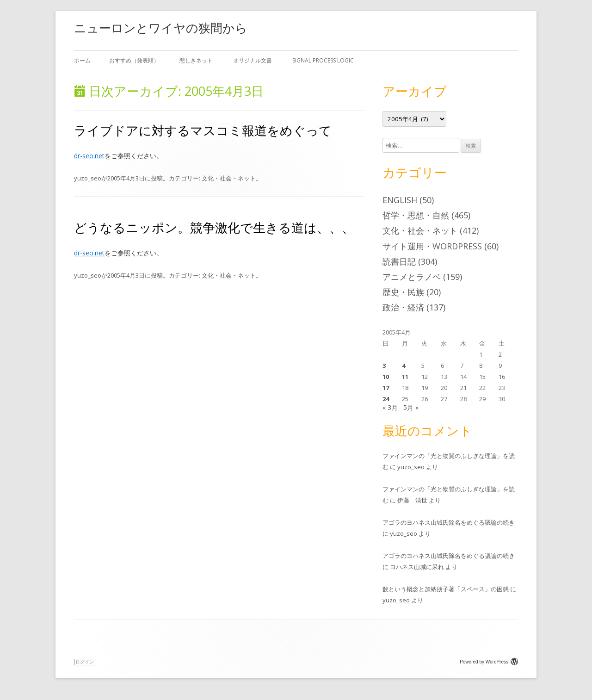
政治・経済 (403, 307)
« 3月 (390, 407)
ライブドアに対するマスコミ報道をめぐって (203, 130)
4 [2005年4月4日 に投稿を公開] (404, 365)
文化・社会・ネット (229, 178)
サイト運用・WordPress (432, 246)
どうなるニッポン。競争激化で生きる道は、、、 (214, 227)
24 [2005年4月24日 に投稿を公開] (386, 399)
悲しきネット (196, 60)
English (400, 200)
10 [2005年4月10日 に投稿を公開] (386, 377)
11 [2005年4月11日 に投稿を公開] (405, 377)
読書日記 (399, 261)
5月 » (411, 407)
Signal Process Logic (323, 60)
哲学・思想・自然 (416, 215)
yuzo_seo (88, 178)
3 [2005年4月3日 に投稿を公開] (384, 365)
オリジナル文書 (253, 60)
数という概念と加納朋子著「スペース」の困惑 (446, 589)
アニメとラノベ (412, 277)
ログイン (85, 662)
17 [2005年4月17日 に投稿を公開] (386, 388)
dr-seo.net (89, 156)
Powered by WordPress (489, 662)
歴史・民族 (403, 292)
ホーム (82, 60)
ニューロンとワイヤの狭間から (161, 28)
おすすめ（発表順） (134, 60)
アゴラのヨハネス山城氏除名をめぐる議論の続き (449, 522)
